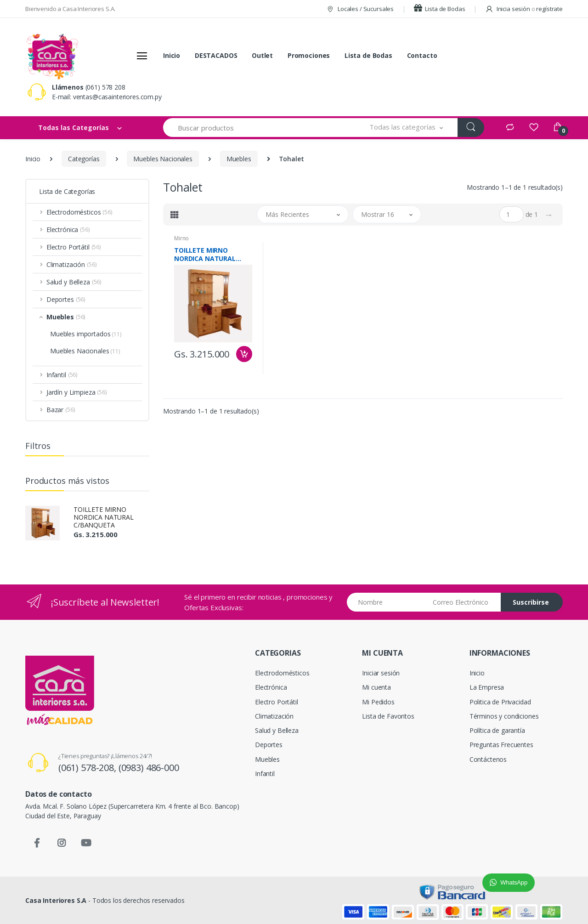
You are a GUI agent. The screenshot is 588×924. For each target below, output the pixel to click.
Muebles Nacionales (163, 159)
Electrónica (271, 687)
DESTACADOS (216, 55)
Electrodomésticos (282, 673)
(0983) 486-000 (149, 768)
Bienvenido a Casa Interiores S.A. (70, 9)
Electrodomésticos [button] (79, 212)
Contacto (422, 55)
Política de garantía (497, 730)
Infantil (265, 774)
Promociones (309, 55)
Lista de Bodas (440, 9)
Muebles (239, 159)
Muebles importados (86, 334)
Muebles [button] (66, 317)
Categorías (84, 159)
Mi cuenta (376, 687)
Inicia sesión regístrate (524, 9)
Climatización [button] (72, 264)
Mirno (181, 238)
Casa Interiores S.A (56, 900)
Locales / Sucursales (360, 9)
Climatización (274, 716)
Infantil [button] (62, 375)
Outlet (262, 55)
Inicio (172, 55)
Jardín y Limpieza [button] (77, 392)
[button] (406, 128)
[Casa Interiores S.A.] (52, 56)
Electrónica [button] (68, 230)
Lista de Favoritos (388, 716)
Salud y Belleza (277, 730)
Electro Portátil (277, 702)
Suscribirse (531, 602)
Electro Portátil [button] (74, 247)
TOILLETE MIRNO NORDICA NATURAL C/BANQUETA (104, 517)
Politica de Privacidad (500, 702)
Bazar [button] (61, 410)
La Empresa (487, 687)
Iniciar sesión (381, 673)
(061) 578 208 (105, 87)
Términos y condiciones (504, 716)
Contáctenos (488, 759)
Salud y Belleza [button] (74, 282)
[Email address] (463, 602)
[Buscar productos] (259, 128)
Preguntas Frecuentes (501, 745)
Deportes (269, 745)
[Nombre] (387, 602)
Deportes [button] (66, 299)
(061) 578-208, (88, 768)
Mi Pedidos (378, 702)
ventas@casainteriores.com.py (117, 97)
